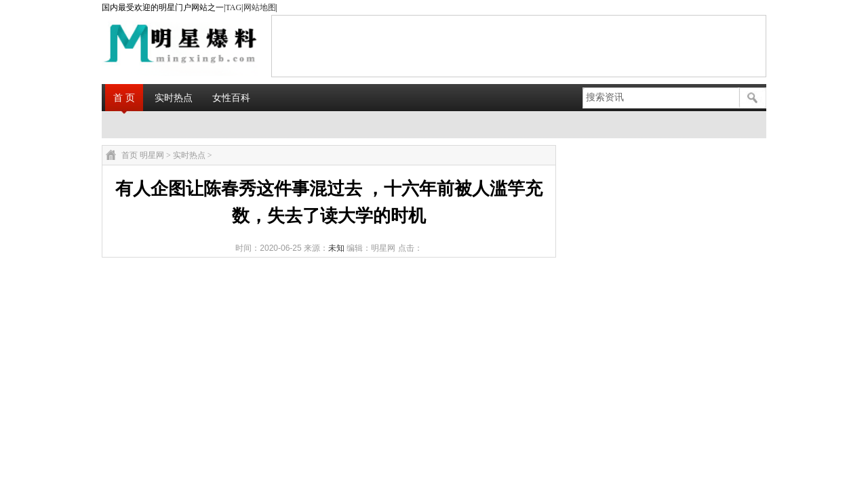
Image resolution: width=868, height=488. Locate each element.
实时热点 (174, 98)
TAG (233, 7)
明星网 (152, 155)
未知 (336, 248)
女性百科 (231, 98)
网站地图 (260, 7)
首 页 (124, 98)
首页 (130, 155)
